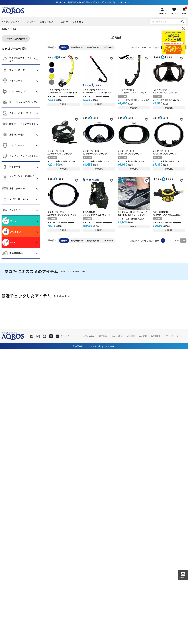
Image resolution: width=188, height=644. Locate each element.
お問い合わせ (89, 336)
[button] (163, 241)
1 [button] (167, 240)
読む (63, 22)
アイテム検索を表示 (16, 39)
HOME (4, 29)
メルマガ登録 (117, 336)
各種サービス (47, 22)
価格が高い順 (93, 47)
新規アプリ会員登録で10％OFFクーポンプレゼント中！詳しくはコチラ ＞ (94, 2)
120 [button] (177, 240)
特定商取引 (156, 336)
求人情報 (131, 336)
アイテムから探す (11, 22)
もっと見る (78, 22)
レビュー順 (108, 47)
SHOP (30, 22)
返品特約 (103, 336)
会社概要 (143, 336)
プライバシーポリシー (175, 336)
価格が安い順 (77, 47)
